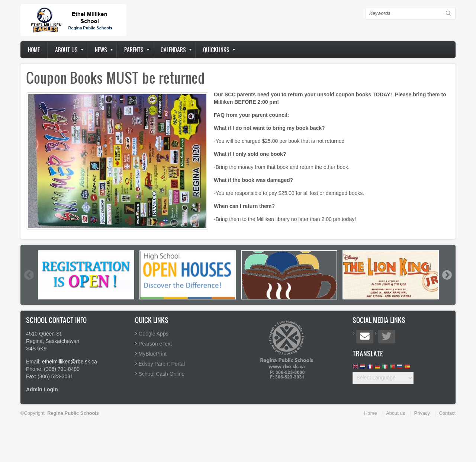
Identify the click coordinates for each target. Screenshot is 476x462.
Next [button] (447, 275)
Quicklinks (216, 50)
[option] (86, 275)
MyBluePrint (153, 354)
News (101, 50)
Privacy (422, 413)
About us (66, 50)
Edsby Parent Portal (162, 364)
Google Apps (154, 334)
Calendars (173, 50)
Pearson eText (155, 344)
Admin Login (42, 389)
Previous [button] (29, 275)
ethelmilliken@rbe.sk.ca (70, 362)
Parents (134, 50)
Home (34, 50)
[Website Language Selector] (383, 378)
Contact (447, 413)
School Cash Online (162, 374)
